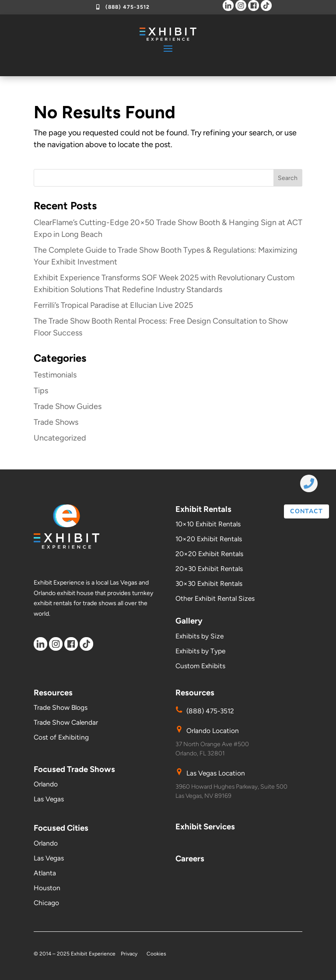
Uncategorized (60, 438)
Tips (41, 391)
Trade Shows (56, 422)
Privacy (130, 954)
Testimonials (55, 375)
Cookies (156, 954)
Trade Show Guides (68, 406)
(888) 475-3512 (128, 7)
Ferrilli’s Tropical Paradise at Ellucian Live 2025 (113, 305)
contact (306, 511)
